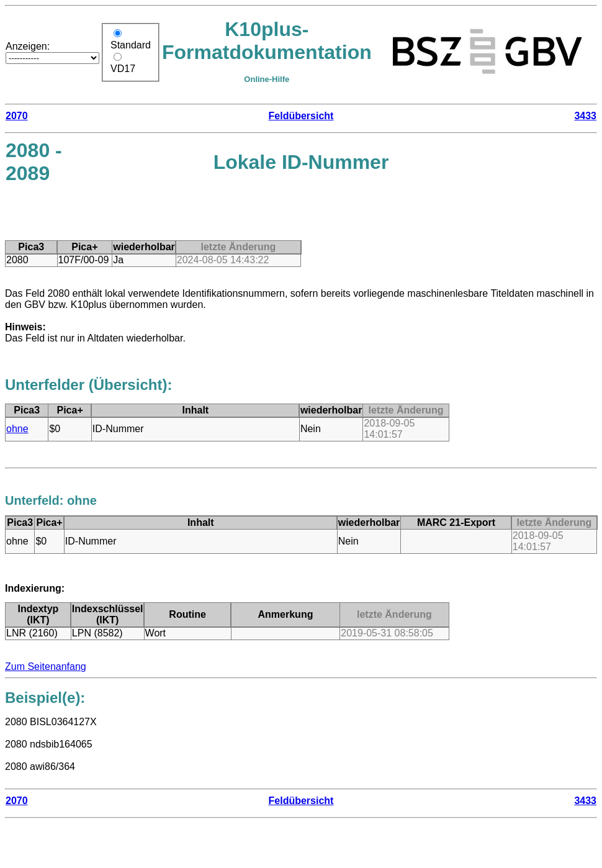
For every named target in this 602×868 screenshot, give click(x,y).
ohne (17, 429)
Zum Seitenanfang (46, 667)
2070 (17, 116)
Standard (131, 45)
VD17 (123, 69)
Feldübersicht (301, 116)
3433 (585, 116)
